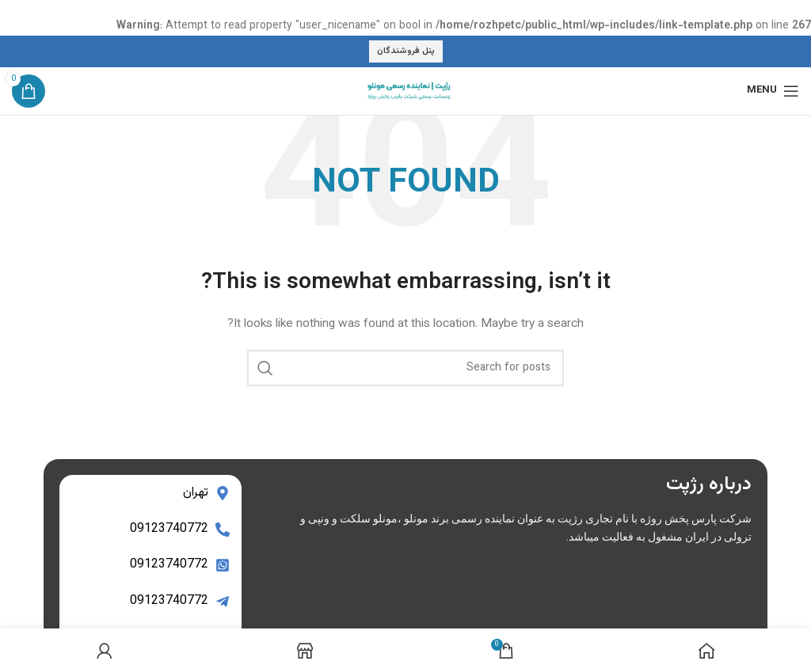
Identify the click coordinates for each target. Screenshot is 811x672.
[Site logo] (405, 91)
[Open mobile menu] (773, 91)
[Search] (405, 368)
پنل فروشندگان (406, 51)
